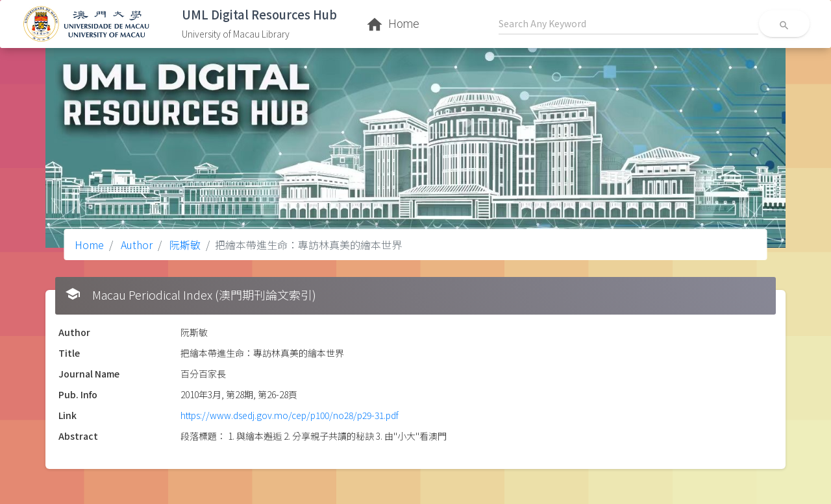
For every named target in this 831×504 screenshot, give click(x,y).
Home (89, 245)
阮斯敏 (184, 245)
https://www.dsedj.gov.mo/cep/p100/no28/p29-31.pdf (290, 415)
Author (135, 245)
